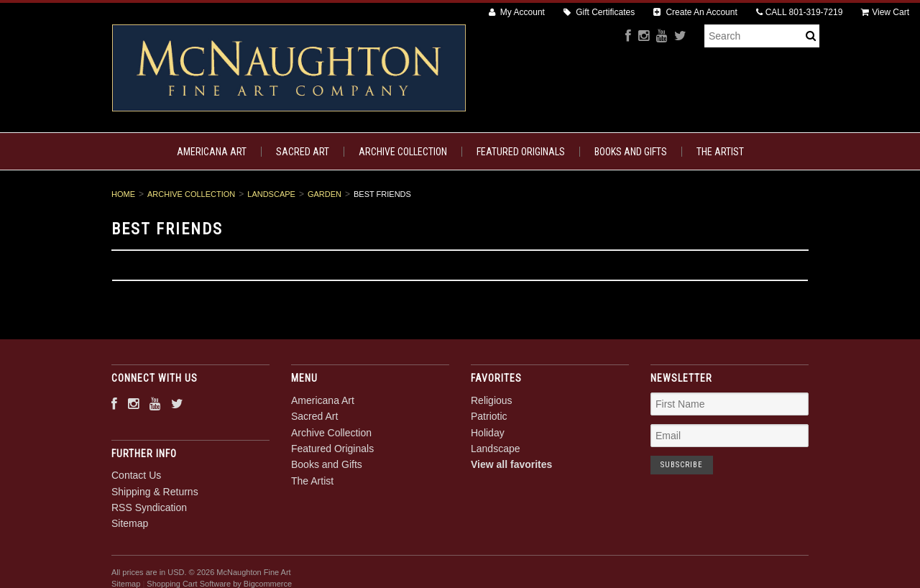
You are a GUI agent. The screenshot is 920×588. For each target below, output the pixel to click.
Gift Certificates (599, 12)
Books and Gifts (631, 152)
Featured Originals (521, 152)
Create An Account (695, 12)
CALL (800, 12)
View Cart (885, 12)
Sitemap (130, 523)
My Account (517, 12)
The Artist (720, 152)
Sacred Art (303, 152)
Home (123, 194)
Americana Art (212, 152)
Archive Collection (403, 152)
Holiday (488, 433)
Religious (492, 400)
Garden (325, 194)
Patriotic (489, 416)
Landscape (271, 194)
